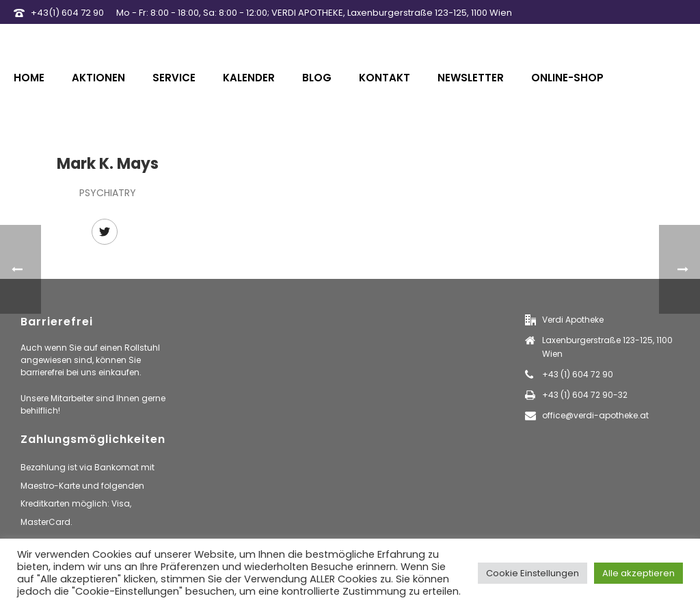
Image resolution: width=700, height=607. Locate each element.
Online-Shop (567, 78)
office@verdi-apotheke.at (595, 415)
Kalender (249, 78)
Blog (317, 78)
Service (174, 78)
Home (29, 78)
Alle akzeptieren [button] (638, 573)
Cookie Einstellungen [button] (533, 573)
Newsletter (471, 78)
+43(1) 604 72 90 (67, 13)
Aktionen (98, 78)
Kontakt (385, 78)
